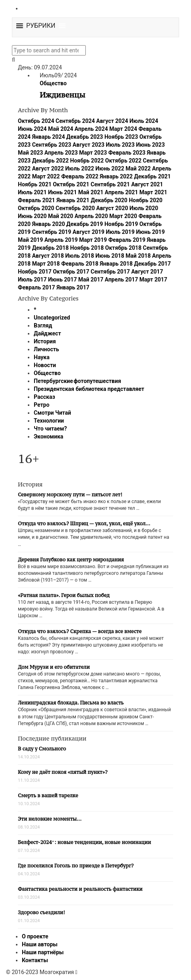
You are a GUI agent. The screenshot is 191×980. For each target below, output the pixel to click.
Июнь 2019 (150, 232)
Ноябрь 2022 (87, 161)
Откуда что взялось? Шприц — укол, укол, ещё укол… (84, 523)
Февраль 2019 (127, 240)
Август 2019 (89, 232)
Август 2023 (89, 145)
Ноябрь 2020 (146, 200)
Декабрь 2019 (85, 224)
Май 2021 (91, 192)
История (45, 341)
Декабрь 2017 (152, 264)
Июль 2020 (144, 208)
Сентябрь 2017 (110, 272)
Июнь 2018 (110, 256)
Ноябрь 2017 (35, 272)
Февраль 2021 (37, 200)
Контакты (35, 960)
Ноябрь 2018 (87, 248)
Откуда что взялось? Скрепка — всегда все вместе (80, 631)
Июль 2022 (79, 168)
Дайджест (47, 333)
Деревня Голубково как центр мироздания (71, 560)
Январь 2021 (73, 200)
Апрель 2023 (61, 153)
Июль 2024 (144, 121)
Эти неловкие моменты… (50, 819)
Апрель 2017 (122, 279)
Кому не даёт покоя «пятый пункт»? (63, 772)
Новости (45, 365)
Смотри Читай (52, 413)
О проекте (35, 936)
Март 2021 (153, 192)
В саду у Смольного (42, 749)
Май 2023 (30, 153)
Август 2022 (48, 168)
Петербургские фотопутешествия (77, 381)
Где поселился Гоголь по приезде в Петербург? (76, 866)
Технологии (49, 421)
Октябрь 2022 (123, 161)
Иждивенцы (63, 95)
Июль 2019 (120, 232)
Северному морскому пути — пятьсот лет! (70, 495)
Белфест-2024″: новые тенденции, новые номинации (84, 842)
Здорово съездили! (41, 912)
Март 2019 (93, 240)
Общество (53, 83)
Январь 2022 (116, 176)
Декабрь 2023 (85, 137)
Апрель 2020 (91, 216)
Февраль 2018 (80, 264)
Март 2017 (153, 279)
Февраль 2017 (37, 287)
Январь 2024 (49, 137)
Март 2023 (93, 153)
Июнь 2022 (110, 168)
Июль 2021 (32, 192)
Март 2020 (123, 216)
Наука (42, 357)
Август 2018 (48, 256)
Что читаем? (50, 429)
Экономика (48, 436)
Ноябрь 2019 (121, 224)
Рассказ (44, 397)
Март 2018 (46, 264)
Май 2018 (138, 256)
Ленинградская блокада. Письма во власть (71, 703)
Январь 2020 (49, 224)
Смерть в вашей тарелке (48, 795)
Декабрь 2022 (50, 161)
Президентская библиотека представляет (89, 389)
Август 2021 (147, 184)
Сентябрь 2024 (75, 121)
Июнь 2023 (150, 145)
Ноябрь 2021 (35, 184)
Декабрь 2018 (50, 248)
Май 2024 (61, 129)
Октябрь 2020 (36, 208)
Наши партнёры (43, 952)
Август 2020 (112, 208)
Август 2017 (147, 272)
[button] (41, 26)
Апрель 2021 (122, 192)
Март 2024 (123, 129)
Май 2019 (30, 240)
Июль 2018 (79, 256)
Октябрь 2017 (71, 272)
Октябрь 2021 (71, 184)
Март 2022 (46, 176)
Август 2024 (112, 121)
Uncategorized (52, 318)
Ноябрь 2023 (121, 137)
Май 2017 (91, 279)
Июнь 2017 (63, 279)
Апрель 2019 (61, 240)
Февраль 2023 (127, 153)
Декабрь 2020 (109, 200)
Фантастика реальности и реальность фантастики (80, 889)
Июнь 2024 (32, 129)
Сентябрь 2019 (52, 232)
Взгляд (43, 325)
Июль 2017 (32, 279)
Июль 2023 (120, 145)
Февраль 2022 (80, 176)
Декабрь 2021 (152, 176)
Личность (46, 349)
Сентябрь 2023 (52, 145)
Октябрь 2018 (123, 248)
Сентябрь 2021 (110, 184)
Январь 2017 (73, 287)
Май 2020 (61, 216)
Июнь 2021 (63, 192)
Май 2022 (138, 168)
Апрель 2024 (91, 129)
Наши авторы (40, 944)
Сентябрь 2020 (75, 208)
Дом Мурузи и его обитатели (54, 667)
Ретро (41, 405)
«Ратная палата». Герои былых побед (64, 595)
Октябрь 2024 (36, 121)
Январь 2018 (116, 264)
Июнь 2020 (32, 216)
